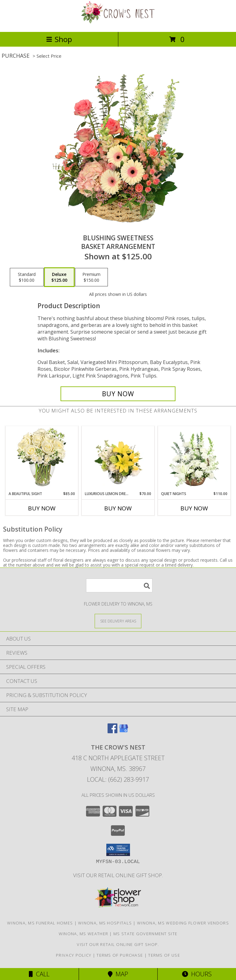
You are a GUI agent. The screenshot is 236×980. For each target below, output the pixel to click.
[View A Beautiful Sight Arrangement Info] (42, 459)
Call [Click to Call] (39, 974)
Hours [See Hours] (197, 974)
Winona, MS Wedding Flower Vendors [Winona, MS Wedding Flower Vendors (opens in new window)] (183, 923)
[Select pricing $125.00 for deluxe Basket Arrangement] (59, 277)
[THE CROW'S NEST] (118, 23)
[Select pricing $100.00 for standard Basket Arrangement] (27, 277)
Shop (59, 39)
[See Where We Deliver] (118, 621)
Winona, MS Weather (83, 934)
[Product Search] (119, 585)
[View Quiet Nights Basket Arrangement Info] (194, 459)
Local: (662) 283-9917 (118, 779)
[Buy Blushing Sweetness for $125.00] (118, 394)
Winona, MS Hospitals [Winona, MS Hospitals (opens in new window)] (105, 923)
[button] (118, 850)
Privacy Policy (74, 955)
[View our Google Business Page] (124, 731)
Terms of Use (164, 955)
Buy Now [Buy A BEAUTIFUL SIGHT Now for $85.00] (42, 508)
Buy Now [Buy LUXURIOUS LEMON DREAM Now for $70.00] (118, 508)
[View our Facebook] (112, 731)
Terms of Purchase (120, 955)
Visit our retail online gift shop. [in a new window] (118, 875)
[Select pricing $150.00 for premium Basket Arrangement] (91, 277)
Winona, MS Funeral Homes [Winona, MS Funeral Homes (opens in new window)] (40, 923)
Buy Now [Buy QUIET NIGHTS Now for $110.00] (194, 508)
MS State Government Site (145, 934)
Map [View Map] (118, 974)
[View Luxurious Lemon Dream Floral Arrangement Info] (118, 459)
